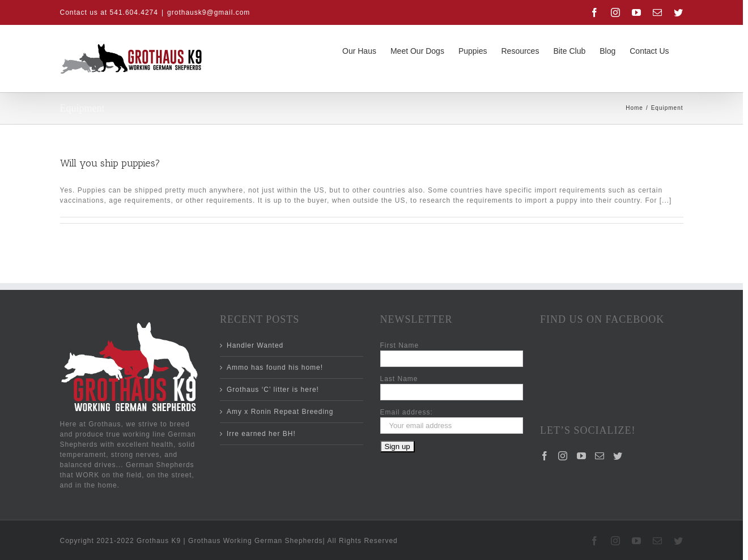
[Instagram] (563, 409)
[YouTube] (582, 409)
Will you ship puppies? (110, 163)
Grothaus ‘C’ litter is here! (273, 390)
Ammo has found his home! (275, 367)
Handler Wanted (255, 345)
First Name (400, 345)
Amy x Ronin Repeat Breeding (280, 412)
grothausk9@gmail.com (209, 12)
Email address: (407, 412)
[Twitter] (618, 409)
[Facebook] (545, 409)
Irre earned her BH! (261, 434)
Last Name (399, 379)
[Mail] (600, 409)
